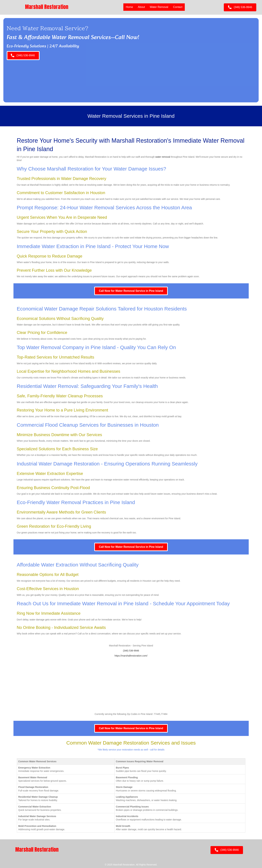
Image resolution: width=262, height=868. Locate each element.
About (141, 7)
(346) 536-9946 (131, 651)
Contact (177, 7)
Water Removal (159, 7)
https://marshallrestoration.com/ (131, 656)
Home (129, 7)
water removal (163, 157)
